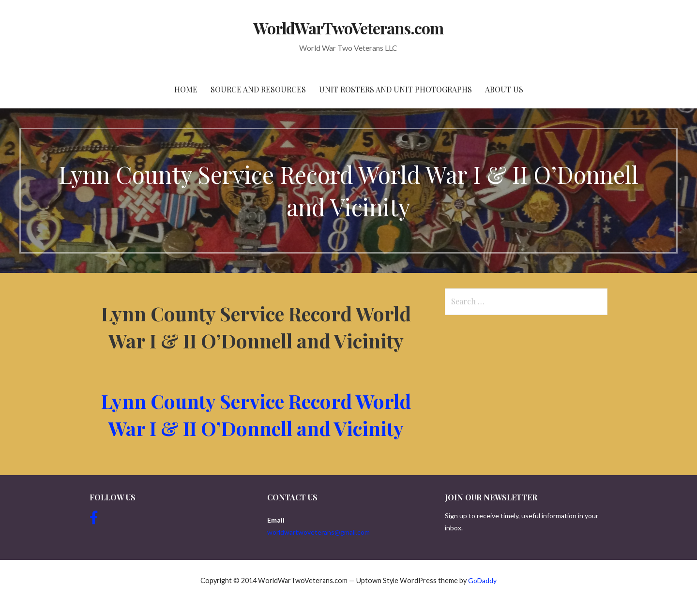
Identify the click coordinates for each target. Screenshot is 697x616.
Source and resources (258, 89)
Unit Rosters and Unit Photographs (395, 89)
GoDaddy (482, 580)
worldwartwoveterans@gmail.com (318, 532)
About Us (504, 89)
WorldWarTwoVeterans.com (349, 28)
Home (186, 89)
